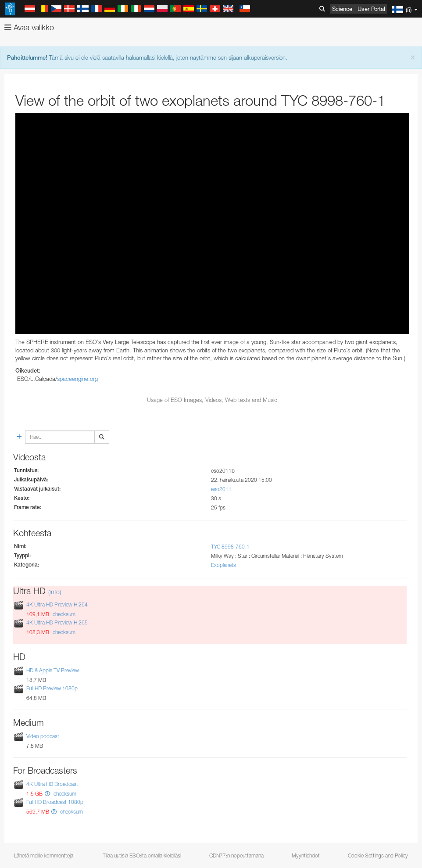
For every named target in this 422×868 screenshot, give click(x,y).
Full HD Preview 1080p (52, 688)
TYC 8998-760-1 (230, 547)
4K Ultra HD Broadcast (52, 784)
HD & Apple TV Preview (53, 670)
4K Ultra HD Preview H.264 (57, 604)
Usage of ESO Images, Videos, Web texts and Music (212, 400)
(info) (55, 592)
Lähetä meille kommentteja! (44, 855)
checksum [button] (63, 614)
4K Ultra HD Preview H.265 (57, 622)
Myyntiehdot (306, 855)
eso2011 (221, 489)
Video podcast (43, 736)
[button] (47, 794)
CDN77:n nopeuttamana (236, 855)
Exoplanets (224, 565)
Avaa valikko (29, 27)
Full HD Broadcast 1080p (55, 802)
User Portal (371, 9)
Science (342, 9)
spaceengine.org (77, 379)
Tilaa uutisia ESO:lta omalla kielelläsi (142, 855)
